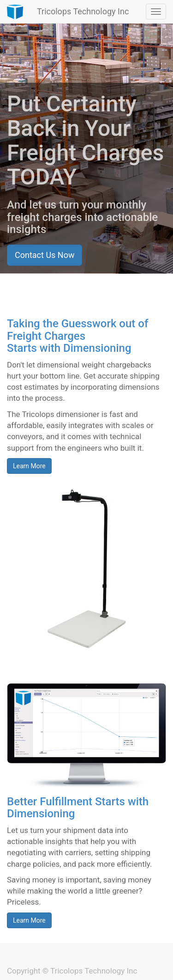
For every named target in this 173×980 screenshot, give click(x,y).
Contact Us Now (45, 255)
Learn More (29, 466)
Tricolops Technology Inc (83, 11)
